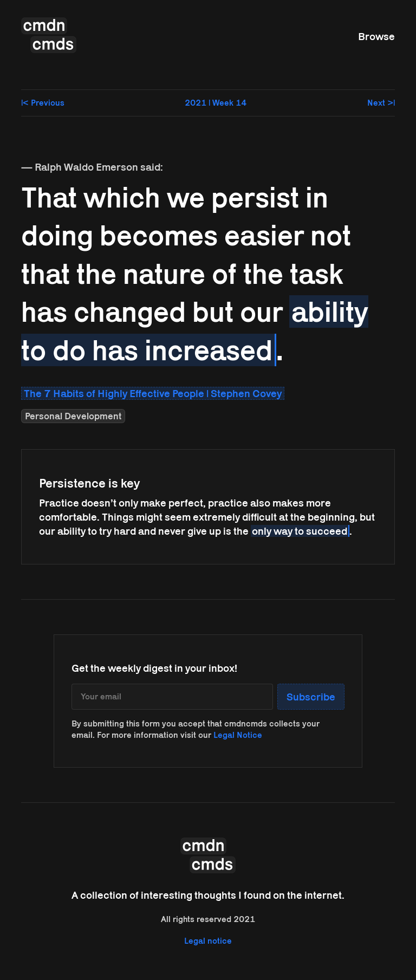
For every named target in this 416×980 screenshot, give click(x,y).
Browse (376, 36)
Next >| (381, 103)
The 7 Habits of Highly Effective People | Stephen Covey (153, 393)
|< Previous (43, 103)
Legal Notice (238, 735)
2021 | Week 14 (216, 103)
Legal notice (208, 941)
